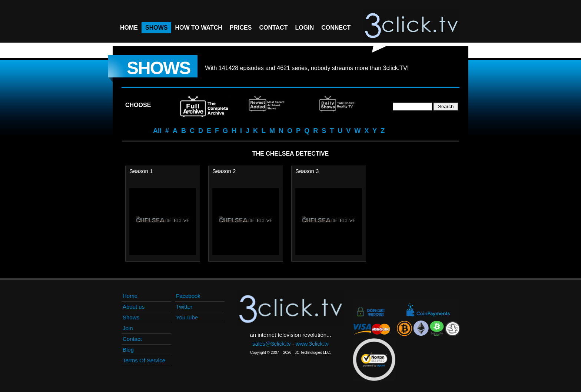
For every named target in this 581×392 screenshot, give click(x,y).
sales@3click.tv (272, 344)
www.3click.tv (312, 344)
